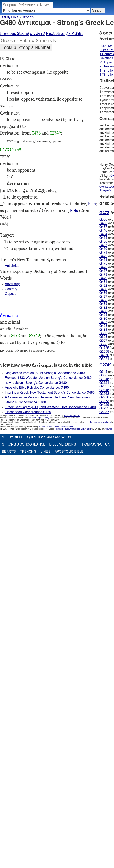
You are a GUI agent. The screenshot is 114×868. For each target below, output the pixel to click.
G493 (103, 311)
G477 (103, 271)
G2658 (104, 352)
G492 (103, 308)
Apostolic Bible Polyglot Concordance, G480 (37, 388)
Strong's (28, 17)
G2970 (104, 397)
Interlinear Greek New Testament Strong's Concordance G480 (50, 393)
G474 (103, 260)
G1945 (104, 379)
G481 (103, 282)
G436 (103, 223)
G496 (103, 319)
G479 (103, 278)
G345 (103, 372)
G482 (103, 286)
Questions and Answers (49, 437)
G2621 (104, 383)
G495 (103, 315)
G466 (103, 242)
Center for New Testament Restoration (56, 427)
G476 (103, 267)
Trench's (28, 452)
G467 (103, 245)
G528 (103, 344)
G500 (103, 333)
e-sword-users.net (72, 416)
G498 (103, 326)
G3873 (104, 401)
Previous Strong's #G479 (22, 33)
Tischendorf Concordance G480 (28, 412)
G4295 (104, 408)
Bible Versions (63, 444)
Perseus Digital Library (39, 418)
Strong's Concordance (24, 444)
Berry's (9, 452)
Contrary (11, 289)
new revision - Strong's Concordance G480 (36, 383)
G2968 (104, 394)
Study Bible (10, 17)
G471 (103, 253)
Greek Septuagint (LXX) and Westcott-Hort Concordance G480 (50, 407)
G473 (36, 133)
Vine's (45, 452)
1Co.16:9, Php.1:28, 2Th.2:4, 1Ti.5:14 (74, 211)
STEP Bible (86, 429)
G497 (103, 322)
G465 (103, 238)
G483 (103, 289)
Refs (92, 204)
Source (109, 429)
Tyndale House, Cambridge (68, 429)
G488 (103, 300)
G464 (103, 234)
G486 (103, 293)
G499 (103, 330)
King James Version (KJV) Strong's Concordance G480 (45, 373)
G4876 (104, 355)
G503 (103, 337)
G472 (103, 256)
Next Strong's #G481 (64, 33)
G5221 (104, 359)
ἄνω (107, 341)
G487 (103, 297)
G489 (103, 304)
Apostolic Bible (69, 452)
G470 (103, 249)
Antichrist (12, 266)
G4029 (104, 405)
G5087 (104, 412)
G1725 (104, 348)
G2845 (104, 390)
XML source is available (100, 422)
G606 (103, 375)
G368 (103, 219)
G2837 (104, 386)
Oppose (11, 294)
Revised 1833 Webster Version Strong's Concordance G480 (48, 378)
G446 (103, 231)
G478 (103, 275)
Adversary (12, 284)
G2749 (55, 133)
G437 (103, 227)
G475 (103, 264)
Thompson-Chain (95, 444)
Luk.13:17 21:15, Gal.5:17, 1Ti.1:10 (92, 204)
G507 (103, 341)
